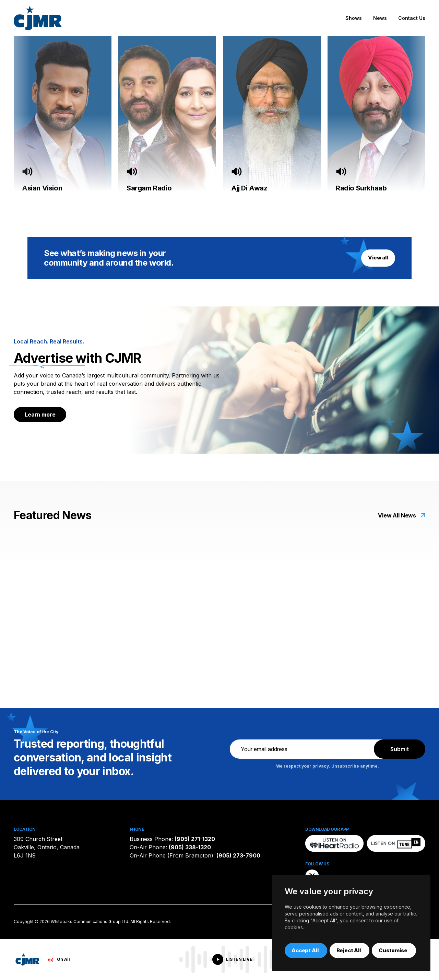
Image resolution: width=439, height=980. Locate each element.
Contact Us (412, 18)
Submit (400, 749)
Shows (354, 18)
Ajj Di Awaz (249, 188)
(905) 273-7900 (238, 855)
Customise (393, 950)
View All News (397, 515)
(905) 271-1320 (195, 839)
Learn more (40, 415)
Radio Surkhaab (361, 188)
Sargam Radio (149, 188)
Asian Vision (42, 188)
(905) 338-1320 (190, 847)
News (380, 18)
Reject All (349, 950)
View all (378, 258)
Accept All (305, 950)
